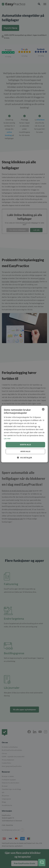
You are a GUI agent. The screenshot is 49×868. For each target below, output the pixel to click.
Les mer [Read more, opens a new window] (7, 438)
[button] (24, 458)
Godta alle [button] (25, 445)
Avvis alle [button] (25, 451)
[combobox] (43, 409)
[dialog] (24, 434)
